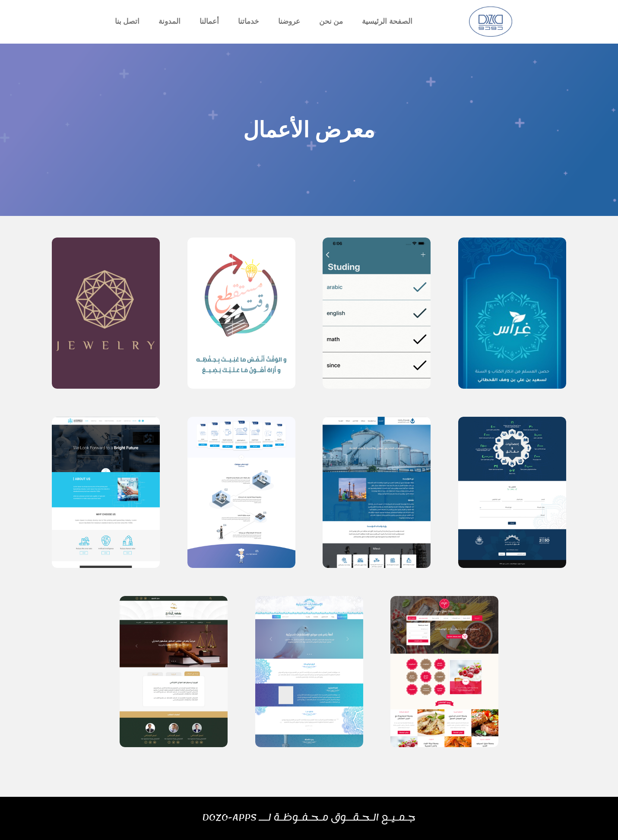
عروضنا (289, 21)
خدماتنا (249, 21)
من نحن (331, 21)
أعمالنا (209, 21)
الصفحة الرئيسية (387, 21)
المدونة (170, 21)
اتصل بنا (127, 21)
